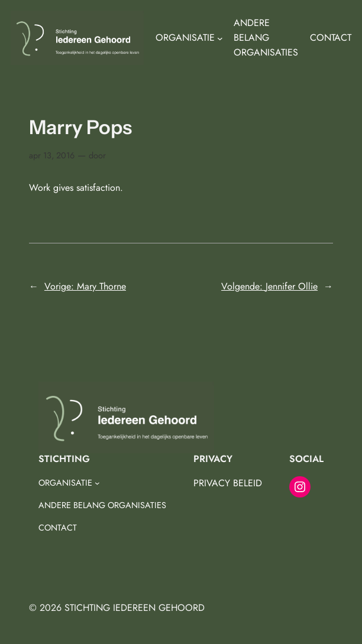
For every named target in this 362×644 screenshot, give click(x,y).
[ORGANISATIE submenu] (220, 38)
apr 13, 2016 (52, 155)
